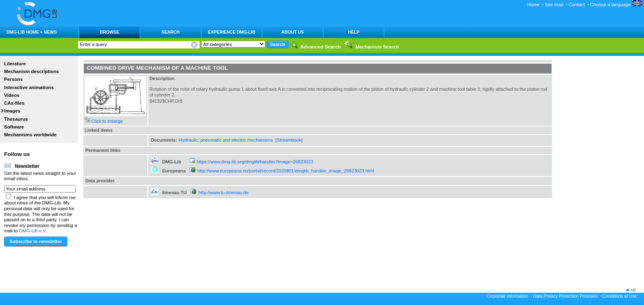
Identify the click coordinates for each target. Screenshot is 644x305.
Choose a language (616, 5)
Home (533, 5)
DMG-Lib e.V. (33, 231)
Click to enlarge (107, 121)
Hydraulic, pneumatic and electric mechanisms (226, 140)
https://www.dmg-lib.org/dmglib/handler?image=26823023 (255, 162)
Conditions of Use (620, 296)
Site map (554, 5)
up (633, 289)
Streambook (289, 140)
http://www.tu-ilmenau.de (223, 193)
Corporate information (507, 296)
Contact (576, 5)
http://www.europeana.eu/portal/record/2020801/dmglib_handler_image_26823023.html (286, 171)
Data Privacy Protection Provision (565, 296)
